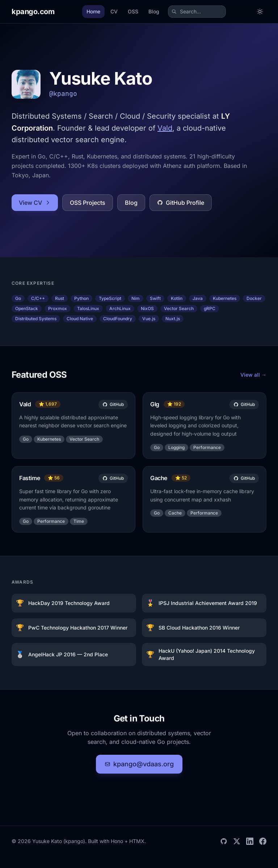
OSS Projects (88, 203)
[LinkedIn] (250, 841)
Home (93, 11)
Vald (165, 128)
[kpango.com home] (33, 12)
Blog (154, 11)
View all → (253, 375)
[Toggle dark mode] (260, 12)
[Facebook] (263, 841)
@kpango (63, 94)
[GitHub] (224, 841)
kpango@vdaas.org (139, 764)
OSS (133, 11)
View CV (35, 203)
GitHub (113, 404)
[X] (237, 841)
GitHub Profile (181, 203)
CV (114, 11)
